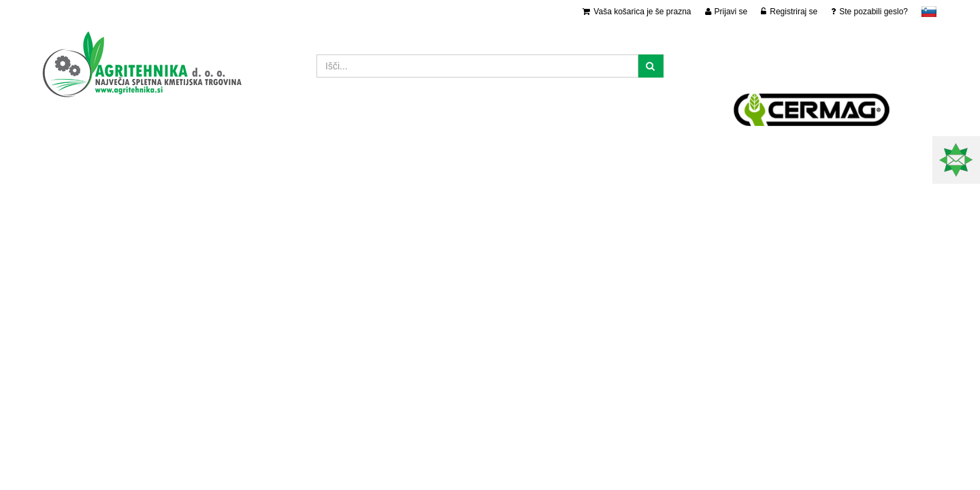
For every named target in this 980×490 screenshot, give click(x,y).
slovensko (929, 12)
